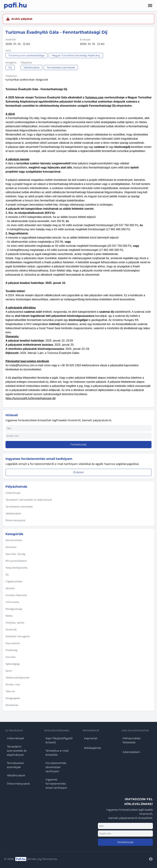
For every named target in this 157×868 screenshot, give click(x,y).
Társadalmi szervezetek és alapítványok (17, 751)
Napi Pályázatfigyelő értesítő (59, 740)
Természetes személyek (15, 765)
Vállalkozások (16, 775)
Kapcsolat (91, 738)
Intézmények (15, 738)
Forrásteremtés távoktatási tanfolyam (56, 767)
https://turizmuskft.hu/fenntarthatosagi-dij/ (31, 398)
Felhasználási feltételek (132, 740)
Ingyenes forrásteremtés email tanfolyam (56, 784)
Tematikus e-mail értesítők (57, 753)
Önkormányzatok (18, 784)
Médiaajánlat (92, 748)
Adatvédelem (131, 752)
